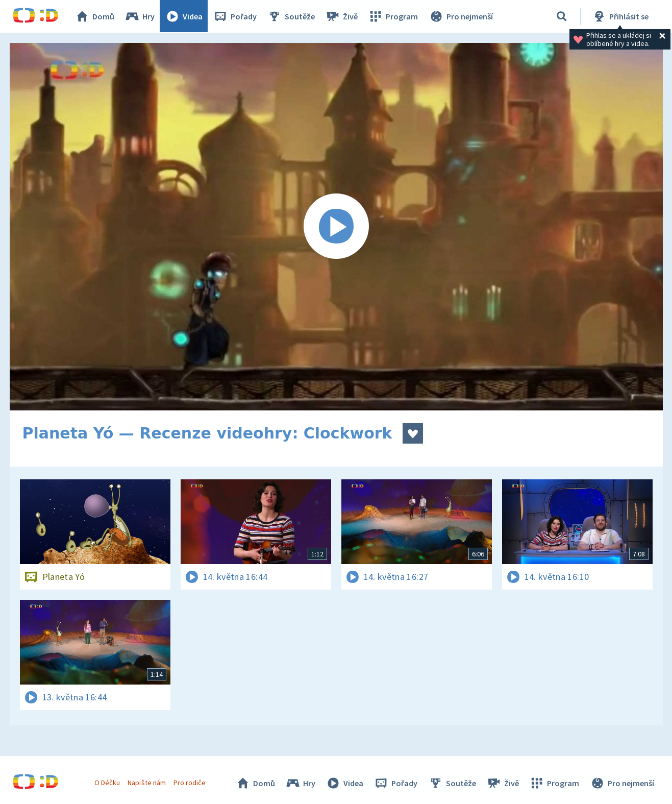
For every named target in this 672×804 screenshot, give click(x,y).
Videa (184, 16)
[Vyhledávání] (562, 16)
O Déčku (108, 783)
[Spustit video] (336, 227)
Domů (95, 16)
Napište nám (147, 783)
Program (393, 16)
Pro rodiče (190, 783)
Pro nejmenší (461, 16)
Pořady (235, 16)
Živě (342, 16)
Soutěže (291, 16)
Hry (140, 16)
